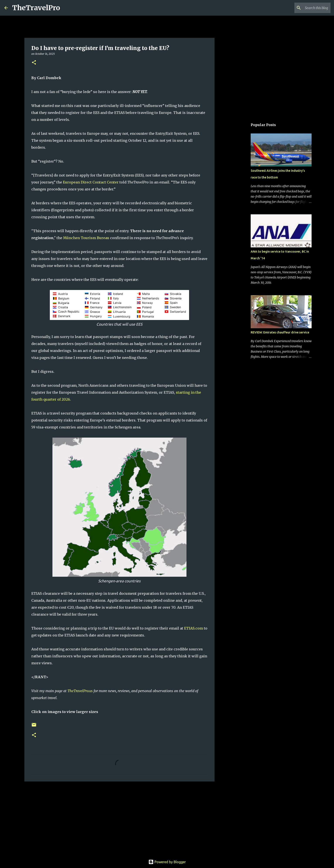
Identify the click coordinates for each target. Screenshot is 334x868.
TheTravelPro (36, 8)
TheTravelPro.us (80, 691)
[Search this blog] (308, 8)
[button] (34, 63)
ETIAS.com (194, 628)
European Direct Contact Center (91, 182)
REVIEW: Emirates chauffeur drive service (280, 332)
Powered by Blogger (167, 862)
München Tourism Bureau (86, 238)
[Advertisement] (119, 818)
